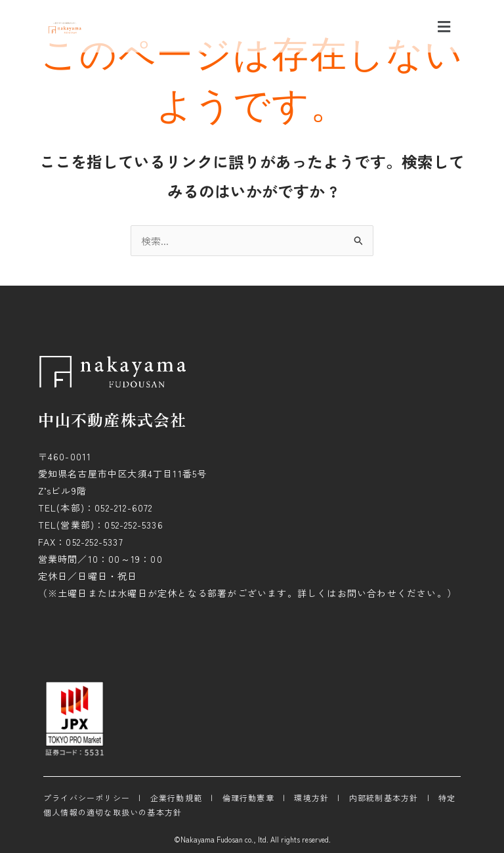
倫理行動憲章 (248, 798)
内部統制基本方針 (384, 798)
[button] (444, 26)
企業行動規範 (176, 798)
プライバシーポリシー (87, 798)
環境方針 (311, 798)
